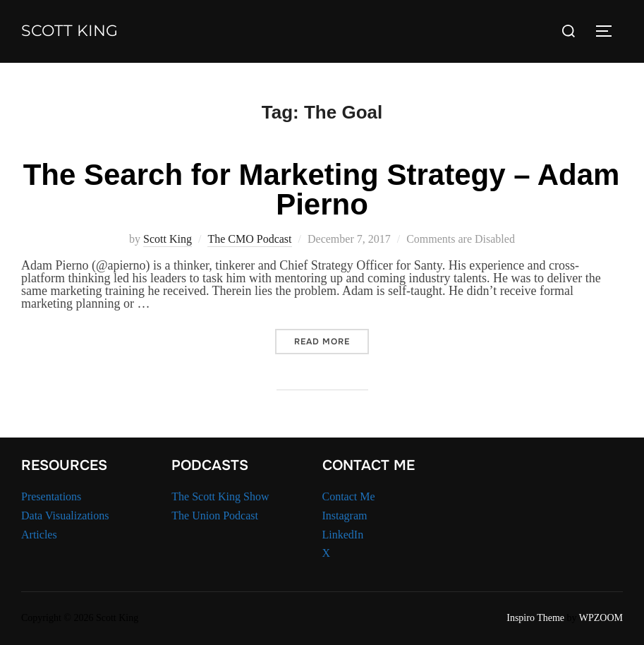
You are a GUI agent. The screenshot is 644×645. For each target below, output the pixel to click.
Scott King (69, 31)
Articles (39, 535)
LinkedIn (343, 535)
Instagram (345, 516)
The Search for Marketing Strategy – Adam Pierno (322, 189)
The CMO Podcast (249, 239)
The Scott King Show (220, 496)
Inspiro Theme (535, 618)
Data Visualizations (65, 516)
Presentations (51, 496)
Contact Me (349, 496)
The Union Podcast (215, 516)
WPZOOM (601, 618)
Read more (332, 341)
